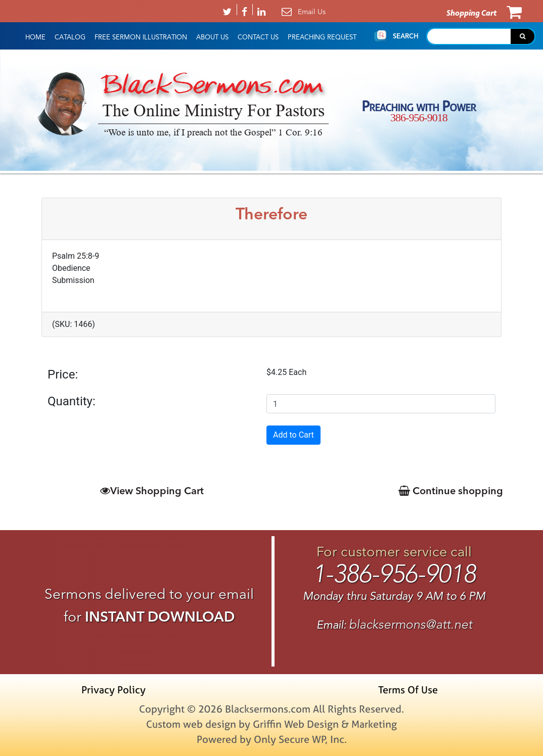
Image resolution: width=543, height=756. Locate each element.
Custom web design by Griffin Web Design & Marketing (271, 724)
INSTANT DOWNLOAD (160, 617)
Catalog (70, 37)
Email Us (312, 12)
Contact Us (258, 37)
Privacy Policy (114, 690)
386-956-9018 (419, 117)
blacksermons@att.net (411, 624)
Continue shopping (451, 490)
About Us (212, 37)
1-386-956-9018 (394, 574)
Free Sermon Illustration (141, 37)
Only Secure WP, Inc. (300, 739)
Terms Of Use (408, 690)
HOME (35, 37)
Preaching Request (322, 37)
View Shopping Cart (152, 490)
